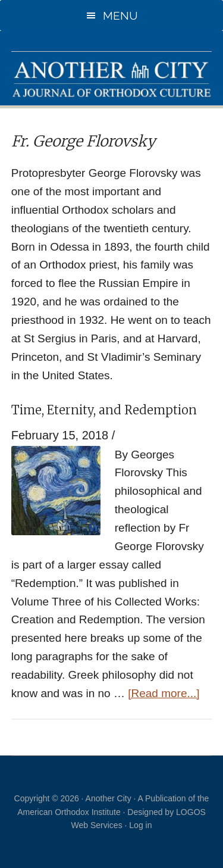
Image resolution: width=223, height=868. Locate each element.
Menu (120, 15)
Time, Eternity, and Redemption (104, 410)
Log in (140, 825)
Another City (112, 79)
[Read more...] (164, 693)
